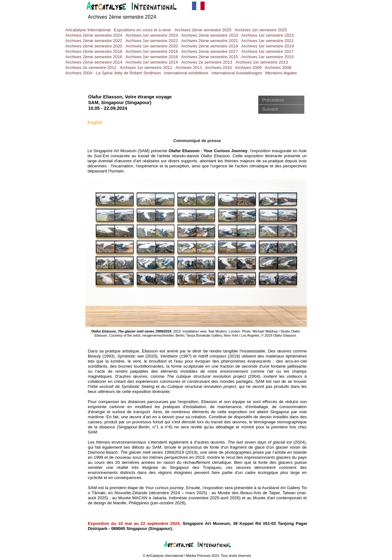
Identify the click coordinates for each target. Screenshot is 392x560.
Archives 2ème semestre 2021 (210, 41)
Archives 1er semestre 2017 (268, 51)
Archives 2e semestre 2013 (207, 62)
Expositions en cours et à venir (143, 30)
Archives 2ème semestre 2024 (94, 35)
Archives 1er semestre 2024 (152, 35)
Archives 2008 (278, 68)
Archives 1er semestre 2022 (152, 41)
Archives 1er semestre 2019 (268, 46)
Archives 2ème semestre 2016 (94, 57)
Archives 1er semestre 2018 (152, 51)
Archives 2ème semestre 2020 (94, 46)
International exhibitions (186, 73)
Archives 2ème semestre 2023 (210, 35)
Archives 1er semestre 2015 (268, 57)
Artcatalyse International (88, 30)
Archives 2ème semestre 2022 (94, 41)
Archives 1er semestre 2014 (152, 62)
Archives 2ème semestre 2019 (210, 46)
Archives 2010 (219, 68)
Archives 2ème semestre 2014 (94, 62)
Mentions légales (281, 73)
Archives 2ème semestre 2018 (94, 51)
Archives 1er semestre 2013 (262, 62)
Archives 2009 (248, 68)
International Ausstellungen (237, 73)
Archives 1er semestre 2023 (268, 35)
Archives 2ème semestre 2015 (210, 57)
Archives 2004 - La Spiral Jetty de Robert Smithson (113, 73)
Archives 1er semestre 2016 (152, 57)
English (95, 122)
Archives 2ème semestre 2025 (203, 30)
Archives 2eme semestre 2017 (210, 51)
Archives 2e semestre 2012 (91, 68)
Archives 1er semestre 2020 (152, 46)
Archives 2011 (189, 68)
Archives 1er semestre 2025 (261, 30)
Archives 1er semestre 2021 (268, 41)
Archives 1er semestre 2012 (146, 68)
